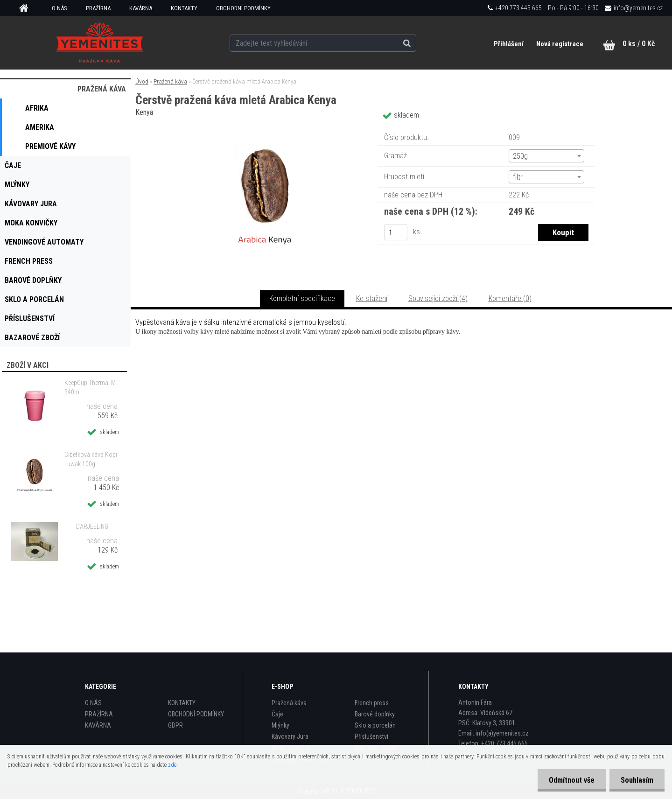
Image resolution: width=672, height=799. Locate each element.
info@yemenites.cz (638, 8)
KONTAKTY (184, 8)
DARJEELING (92, 526)
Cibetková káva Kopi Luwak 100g (91, 459)
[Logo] (99, 42)
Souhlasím (637, 780)
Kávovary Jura (290, 736)
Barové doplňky (375, 714)
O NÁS (59, 8)
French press (372, 703)
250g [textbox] (520, 156)
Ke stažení (372, 298)
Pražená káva (170, 81)
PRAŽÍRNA (98, 8)
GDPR (175, 725)
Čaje (277, 714)
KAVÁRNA (141, 8)
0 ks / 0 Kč (639, 44)
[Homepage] (27, 8)
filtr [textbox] (518, 177)
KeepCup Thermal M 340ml (90, 387)
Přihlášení (509, 44)
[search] (417, 43)
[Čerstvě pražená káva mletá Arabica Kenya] (265, 128)
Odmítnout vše (570, 780)
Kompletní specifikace (302, 298)
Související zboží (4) (438, 298)
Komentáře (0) (510, 298)
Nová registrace (560, 44)
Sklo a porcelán (375, 725)
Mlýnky (280, 725)
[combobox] (547, 156)
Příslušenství (371, 736)
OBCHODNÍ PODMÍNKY (243, 8)
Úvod (142, 81)
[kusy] (396, 232)
